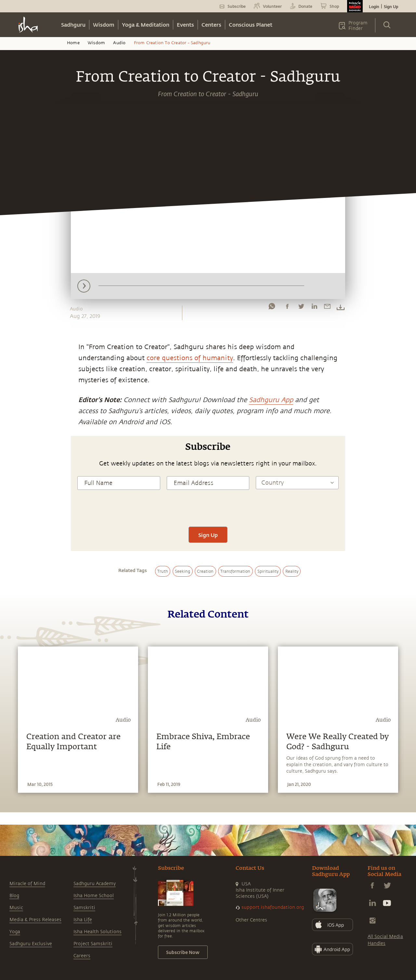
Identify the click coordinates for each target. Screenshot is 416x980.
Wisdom (104, 25)
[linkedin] (314, 308)
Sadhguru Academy (95, 884)
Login (374, 7)
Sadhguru (73, 25)
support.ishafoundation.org (273, 907)
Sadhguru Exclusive (31, 944)
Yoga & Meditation (146, 25)
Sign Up (391, 7)
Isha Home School (94, 896)
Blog (14, 896)
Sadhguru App (271, 400)
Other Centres (251, 920)
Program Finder (358, 26)
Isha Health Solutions (97, 932)
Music (16, 908)
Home (73, 43)
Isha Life (83, 920)
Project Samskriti (93, 944)
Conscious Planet (251, 25)
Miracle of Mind (27, 884)
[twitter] (301, 308)
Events (185, 25)
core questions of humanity (190, 358)
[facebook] (287, 308)
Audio (119, 43)
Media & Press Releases (35, 920)
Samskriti (84, 908)
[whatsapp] (272, 308)
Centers (211, 25)
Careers (82, 956)
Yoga (15, 932)
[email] (327, 308)
